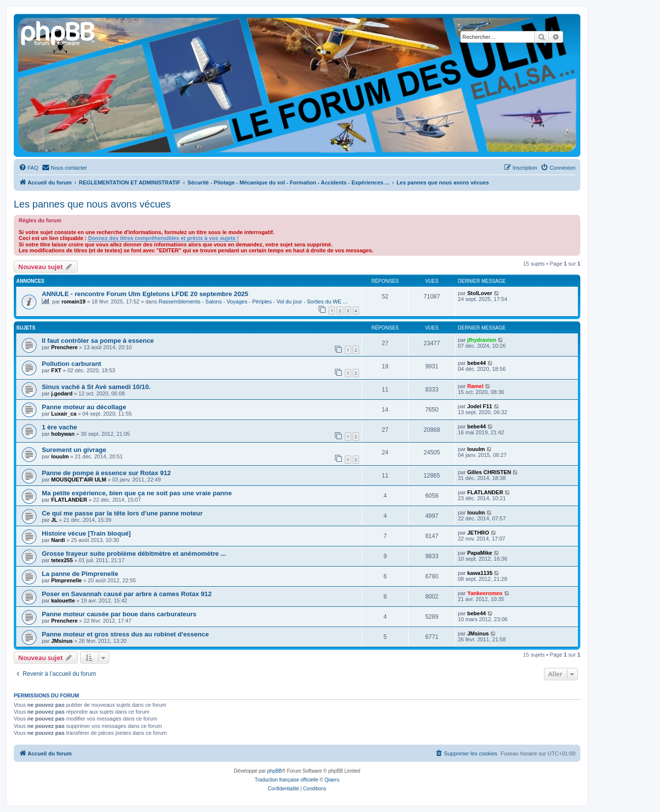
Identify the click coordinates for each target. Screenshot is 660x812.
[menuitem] (29, 168)
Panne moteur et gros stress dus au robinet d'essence (125, 634)
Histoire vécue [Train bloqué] (86, 533)
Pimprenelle (66, 580)
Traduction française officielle (286, 780)
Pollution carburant (72, 364)
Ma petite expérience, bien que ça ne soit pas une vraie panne (137, 493)
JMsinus (62, 641)
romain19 (74, 301)
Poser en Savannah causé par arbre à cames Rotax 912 (127, 594)
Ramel (475, 386)
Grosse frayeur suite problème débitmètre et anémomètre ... (134, 554)
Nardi (58, 540)
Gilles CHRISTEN (489, 472)
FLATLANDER (69, 500)
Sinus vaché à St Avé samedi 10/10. (96, 387)
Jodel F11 (480, 406)
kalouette (63, 601)
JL (54, 520)
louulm (60, 456)
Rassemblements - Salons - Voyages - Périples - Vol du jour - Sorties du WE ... (253, 301)
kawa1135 (480, 573)
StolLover (480, 293)
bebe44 (477, 363)
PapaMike (480, 553)
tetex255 (62, 560)
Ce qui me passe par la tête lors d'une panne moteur (122, 513)
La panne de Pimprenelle (80, 574)
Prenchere (64, 347)
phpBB (274, 771)
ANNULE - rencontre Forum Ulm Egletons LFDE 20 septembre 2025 (145, 294)
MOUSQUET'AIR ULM (79, 480)
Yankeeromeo (485, 593)
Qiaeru (332, 780)
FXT (56, 370)
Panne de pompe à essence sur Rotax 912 (106, 473)
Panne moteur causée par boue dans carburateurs (119, 614)
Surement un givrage (74, 450)
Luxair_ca (64, 414)
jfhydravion (482, 340)
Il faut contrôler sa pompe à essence (98, 341)
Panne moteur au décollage (84, 407)
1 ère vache (60, 427)
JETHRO (478, 533)
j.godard (62, 393)
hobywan (63, 434)
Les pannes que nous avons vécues (92, 204)
